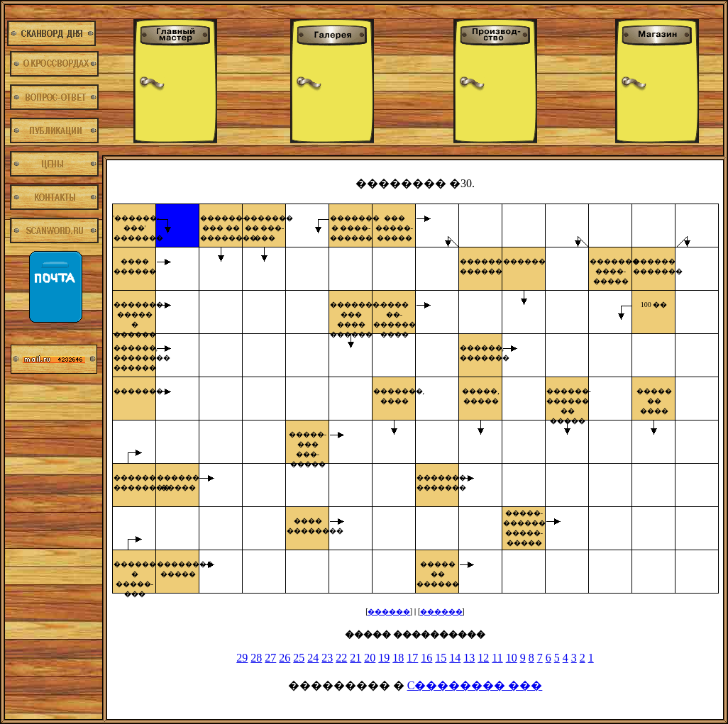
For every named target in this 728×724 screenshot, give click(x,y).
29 (242, 658)
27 (270, 658)
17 (412, 658)
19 (384, 658)
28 (256, 658)
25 (299, 658)
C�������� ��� (475, 685)
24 (313, 658)
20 (370, 658)
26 (285, 658)
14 (455, 658)
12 (483, 658)
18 (398, 658)
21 (355, 658)
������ (389, 612)
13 (469, 658)
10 (512, 658)
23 (327, 658)
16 (426, 658)
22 (341, 658)
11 (497, 658)
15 (441, 658)
